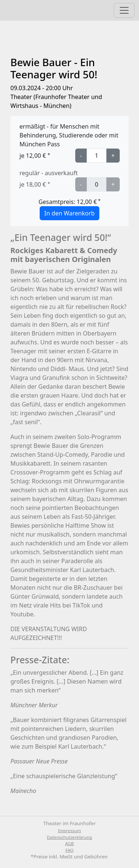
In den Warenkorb (70, 213)
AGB (69, 843)
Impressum (69, 830)
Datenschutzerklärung (70, 837)
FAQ (69, 850)
